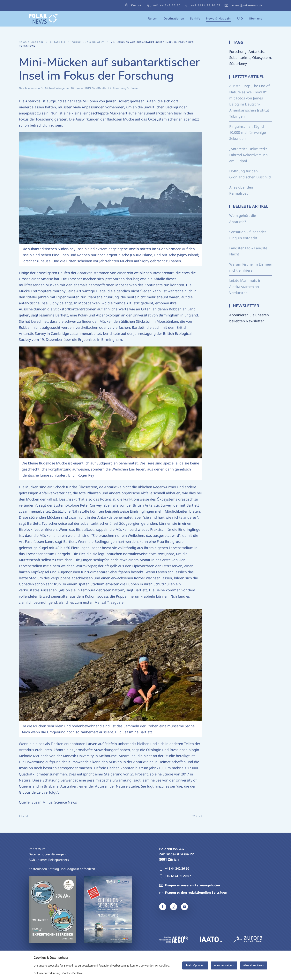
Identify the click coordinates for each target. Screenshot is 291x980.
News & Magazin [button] (218, 19)
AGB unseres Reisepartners (49, 860)
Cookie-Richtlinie (73, 973)
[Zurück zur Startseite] (43, 19)
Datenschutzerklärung (47, 973)
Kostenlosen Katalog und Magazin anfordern (62, 869)
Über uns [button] (256, 19)
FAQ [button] (240, 19)
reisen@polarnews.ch (243, 5)
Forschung (238, 51)
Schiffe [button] (195, 19)
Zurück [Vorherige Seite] (24, 816)
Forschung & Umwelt (126, 88)
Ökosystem (262, 58)
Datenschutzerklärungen (47, 854)
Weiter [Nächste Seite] (197, 816)
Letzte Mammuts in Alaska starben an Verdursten (245, 286)
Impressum (37, 849)
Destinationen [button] (174, 19)
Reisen (153, 19)
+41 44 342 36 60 (164, 5)
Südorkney (238, 64)
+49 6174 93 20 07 (203, 5)
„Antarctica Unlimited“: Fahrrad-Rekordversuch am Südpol (248, 155)
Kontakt (134, 5)
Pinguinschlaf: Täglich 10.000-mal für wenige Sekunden (248, 132)
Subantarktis (240, 58)
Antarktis (256, 51)
